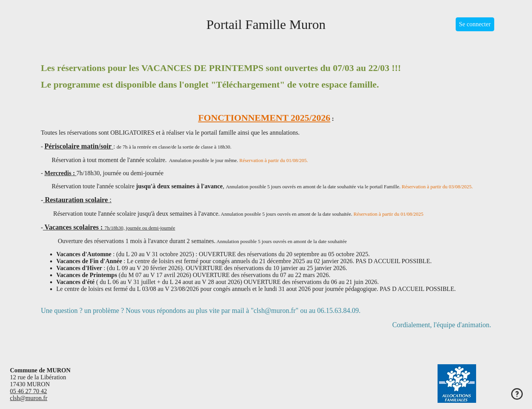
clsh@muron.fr (29, 398)
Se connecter (475, 24)
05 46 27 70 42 (29, 391)
